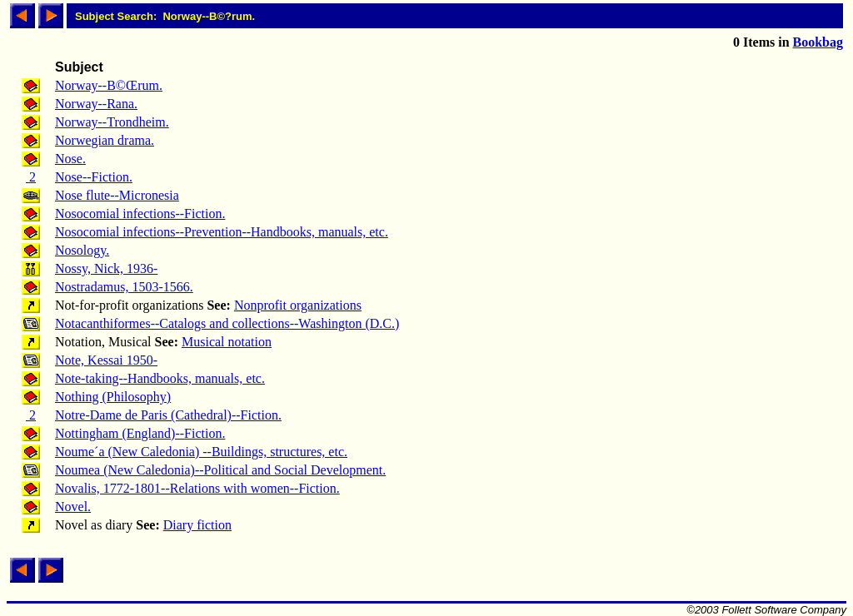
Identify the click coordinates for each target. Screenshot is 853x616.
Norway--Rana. (96, 104)
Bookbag (818, 42)
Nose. (70, 159)
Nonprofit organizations (298, 305)
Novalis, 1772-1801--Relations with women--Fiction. (197, 488)
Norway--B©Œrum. (109, 85)
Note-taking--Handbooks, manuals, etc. (160, 378)
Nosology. (82, 250)
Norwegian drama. (105, 140)
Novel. (73, 507)
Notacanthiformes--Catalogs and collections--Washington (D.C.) (227, 323)
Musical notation (227, 342)
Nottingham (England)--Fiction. (140, 433)
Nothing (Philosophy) (113, 397)
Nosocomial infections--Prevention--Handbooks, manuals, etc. (222, 232)
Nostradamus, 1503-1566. (124, 287)
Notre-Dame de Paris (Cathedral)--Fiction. (168, 415)
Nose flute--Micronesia (117, 195)
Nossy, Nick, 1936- (106, 268)
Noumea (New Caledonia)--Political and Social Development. (220, 470)
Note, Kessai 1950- (106, 360)
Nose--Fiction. (94, 177)
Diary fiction (197, 525)
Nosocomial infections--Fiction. (140, 214)
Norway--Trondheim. (112, 122)
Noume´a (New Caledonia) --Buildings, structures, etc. (201, 452)
